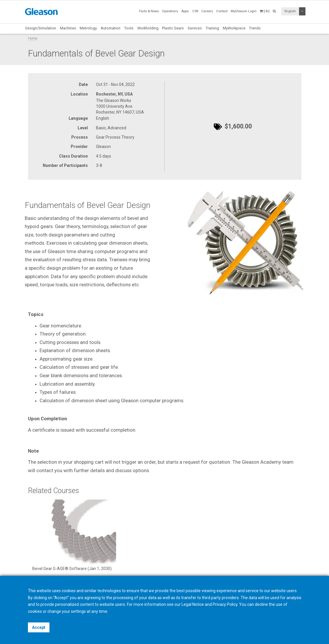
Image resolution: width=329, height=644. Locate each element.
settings (78, 611)
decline (261, 604)
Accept (39, 627)
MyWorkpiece (234, 28)
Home (33, 38)
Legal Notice (193, 604)
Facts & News (149, 11)
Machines (68, 28)
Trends (255, 28)
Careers (207, 11)
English (290, 11)
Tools (129, 28)
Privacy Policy (225, 604)
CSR (195, 11)
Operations (170, 11)
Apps (185, 11)
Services (195, 28)
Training (212, 28)
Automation (111, 28)
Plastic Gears (173, 28)
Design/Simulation (41, 28)
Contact (222, 11)
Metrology (88, 28)
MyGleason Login (244, 11)
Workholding (148, 28)
